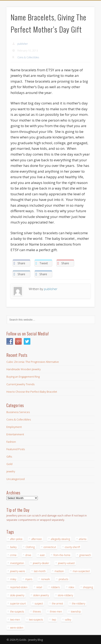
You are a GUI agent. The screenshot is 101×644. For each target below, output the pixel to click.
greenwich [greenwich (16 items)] (85, 555)
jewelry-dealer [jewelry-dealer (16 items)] (41, 563)
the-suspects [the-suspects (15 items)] (17, 612)
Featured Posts (16, 449)
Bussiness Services (18, 412)
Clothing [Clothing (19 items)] (30, 547)
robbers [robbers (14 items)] (55, 587)
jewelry (11, 471)
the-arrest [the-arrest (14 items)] (57, 604)
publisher (23, 44)
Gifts (9, 457)
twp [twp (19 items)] (54, 620)
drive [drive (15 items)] (28, 555)
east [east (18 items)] (42, 555)
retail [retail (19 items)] (39, 587)
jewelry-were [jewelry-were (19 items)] (18, 571)
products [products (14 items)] (63, 579)
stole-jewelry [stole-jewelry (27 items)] (17, 595)
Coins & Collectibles (28, 57)
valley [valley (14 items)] (68, 620)
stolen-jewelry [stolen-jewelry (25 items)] (41, 595)
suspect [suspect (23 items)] (39, 604)
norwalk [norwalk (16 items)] (45, 579)
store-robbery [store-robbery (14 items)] (65, 595)
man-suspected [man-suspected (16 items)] (81, 571)
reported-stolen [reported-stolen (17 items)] (19, 587)
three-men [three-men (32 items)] (56, 612)
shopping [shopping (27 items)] (88, 587)
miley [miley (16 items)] (13, 579)
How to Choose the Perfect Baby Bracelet (32, 392)
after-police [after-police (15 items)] (16, 539)
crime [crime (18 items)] (13, 555)
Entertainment (15, 434)
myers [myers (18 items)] (29, 579)
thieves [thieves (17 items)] (37, 612)
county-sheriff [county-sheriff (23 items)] (72, 547)
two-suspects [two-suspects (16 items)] (36, 620)
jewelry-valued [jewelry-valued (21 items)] (66, 563)
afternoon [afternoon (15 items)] (37, 539)
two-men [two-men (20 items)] (15, 620)
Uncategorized (15, 479)
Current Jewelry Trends (20, 384)
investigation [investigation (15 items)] (17, 563)
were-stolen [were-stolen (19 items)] (17, 628)
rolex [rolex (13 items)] (71, 587)
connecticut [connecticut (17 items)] (50, 547)
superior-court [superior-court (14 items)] (18, 604)
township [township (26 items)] (76, 612)
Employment (14, 427)
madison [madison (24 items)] (59, 571)
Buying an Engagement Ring (23, 377)
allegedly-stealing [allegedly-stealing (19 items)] (60, 539)
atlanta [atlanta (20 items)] (83, 539)
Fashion (11, 442)
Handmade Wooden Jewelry (24, 369)
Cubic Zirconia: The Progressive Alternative (33, 362)
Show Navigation (83, 37)
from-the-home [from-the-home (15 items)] (62, 555)
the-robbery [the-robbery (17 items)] (79, 604)
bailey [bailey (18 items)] (13, 547)
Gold (9, 464)
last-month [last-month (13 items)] (40, 571)
